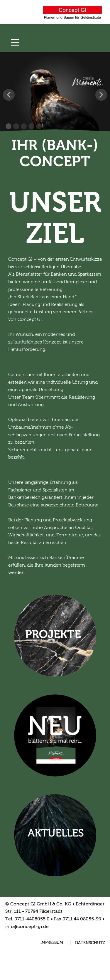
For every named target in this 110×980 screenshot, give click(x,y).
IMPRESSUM (52, 943)
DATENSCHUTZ (90, 943)
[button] (9, 95)
